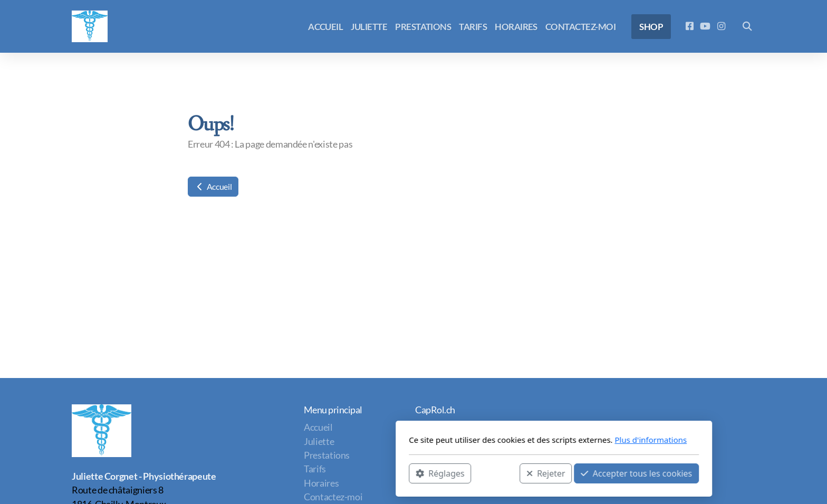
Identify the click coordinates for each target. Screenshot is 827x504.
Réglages (300, 473)
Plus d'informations (510, 440)
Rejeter (406, 473)
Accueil (213, 186)
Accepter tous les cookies (496, 473)
